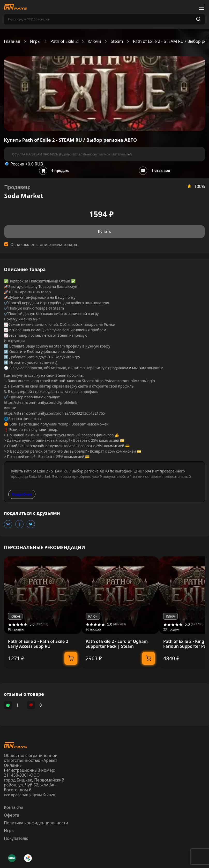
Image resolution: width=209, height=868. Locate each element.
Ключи (94, 41)
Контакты (13, 807)
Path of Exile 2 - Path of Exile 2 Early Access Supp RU (38, 644)
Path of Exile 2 (64, 41)
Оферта (12, 815)
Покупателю (16, 838)
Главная (12, 41)
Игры (35, 41)
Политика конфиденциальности (36, 823)
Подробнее (22, 494)
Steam (117, 41)
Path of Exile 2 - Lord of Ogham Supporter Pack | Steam (117, 644)
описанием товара (58, 245)
